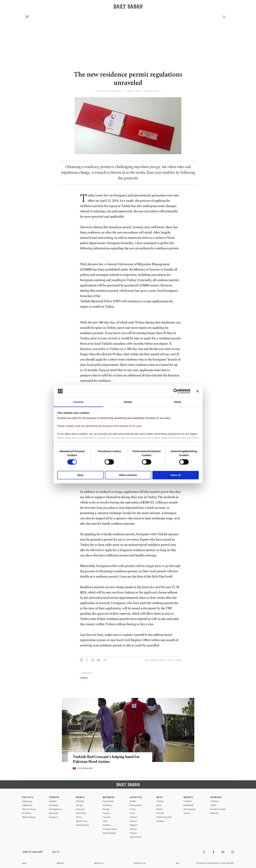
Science (133, 821)
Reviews (160, 821)
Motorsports (189, 809)
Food (132, 813)
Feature (133, 833)
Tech (105, 821)
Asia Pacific (81, 813)
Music (159, 805)
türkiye (84, 678)
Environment (136, 805)
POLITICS (28, 797)
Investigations (55, 809)
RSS (178, 863)
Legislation (27, 805)
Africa (79, 817)
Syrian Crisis (82, 821)
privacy (60, 863)
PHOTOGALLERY (85, 768)
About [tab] (178, 402)
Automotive (108, 801)
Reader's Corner (218, 809)
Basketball (188, 805)
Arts (160, 797)
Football (187, 801)
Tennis (187, 813)
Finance (106, 813)
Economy (107, 805)
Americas (80, 809)
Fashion (133, 817)
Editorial (214, 813)
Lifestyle (136, 797)
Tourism (107, 817)
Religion (133, 825)
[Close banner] (198, 391)
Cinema (160, 801)
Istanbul (53, 801)
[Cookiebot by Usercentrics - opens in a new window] (176, 391)
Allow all (176, 475)
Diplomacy (27, 801)
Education (54, 805)
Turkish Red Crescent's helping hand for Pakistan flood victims (109, 759)
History (133, 829)
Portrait (160, 813)
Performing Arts (164, 817)
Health (133, 801)
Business (109, 797)
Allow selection (128, 475)
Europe (79, 805)
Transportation (110, 829)
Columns (214, 801)
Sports (188, 797)
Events (160, 809)
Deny (81, 475)
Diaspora (53, 817)
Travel (133, 809)
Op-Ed (213, 805)
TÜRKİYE (54, 797)
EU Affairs (27, 813)
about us (99, 863)
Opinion (216, 797)
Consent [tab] (78, 402)
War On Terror (29, 809)
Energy (106, 809)
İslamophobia (82, 825)
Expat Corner (136, 837)
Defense (107, 825)
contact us (140, 863)
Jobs (25, 863)
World (80, 797)
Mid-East (80, 801)
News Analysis (29, 817)
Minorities (54, 813)
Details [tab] (128, 402)
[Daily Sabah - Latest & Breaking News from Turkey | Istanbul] (128, 6)
